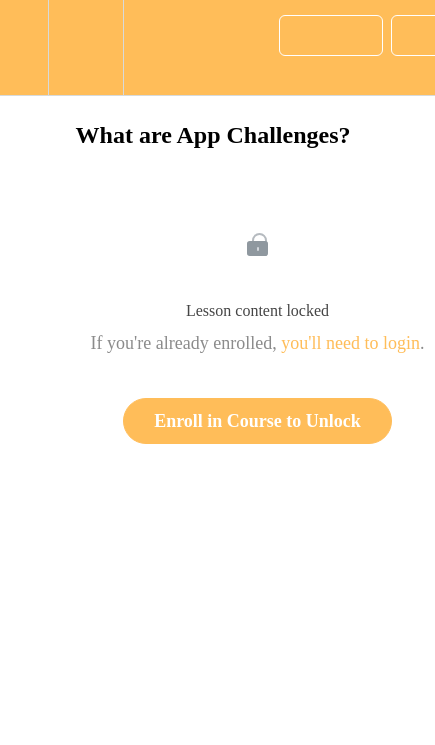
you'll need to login (350, 343)
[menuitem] (85, 47)
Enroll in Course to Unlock (257, 421)
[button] (24, 47)
